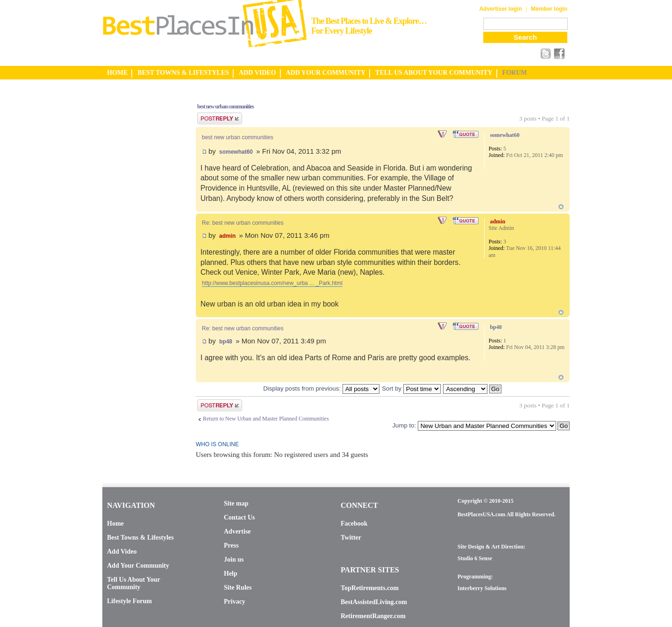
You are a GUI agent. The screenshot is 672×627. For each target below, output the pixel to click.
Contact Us (239, 517)
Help (231, 574)
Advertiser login (500, 9)
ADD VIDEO (257, 73)
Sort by (411, 388)
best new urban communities (225, 107)
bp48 (226, 342)
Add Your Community (138, 566)
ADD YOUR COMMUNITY (326, 73)
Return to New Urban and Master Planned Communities (266, 419)
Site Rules (238, 588)
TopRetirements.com (370, 588)
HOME (117, 73)
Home (115, 524)
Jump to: (404, 425)
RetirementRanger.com (373, 616)
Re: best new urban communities (243, 223)
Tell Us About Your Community (133, 583)
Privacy (235, 602)
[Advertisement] (140, 235)
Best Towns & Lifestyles (140, 538)
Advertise (237, 531)
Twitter (351, 538)
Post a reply (220, 118)
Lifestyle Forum (129, 601)
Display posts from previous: (321, 388)
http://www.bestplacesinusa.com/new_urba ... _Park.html (272, 283)
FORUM (515, 73)
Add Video (122, 552)
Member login (549, 9)
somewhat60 (236, 152)
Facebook (354, 524)
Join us (234, 559)
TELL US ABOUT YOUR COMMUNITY (434, 73)
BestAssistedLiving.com (374, 602)
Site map (236, 503)
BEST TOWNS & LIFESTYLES (183, 73)
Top (561, 207)
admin (227, 236)
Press (231, 545)
